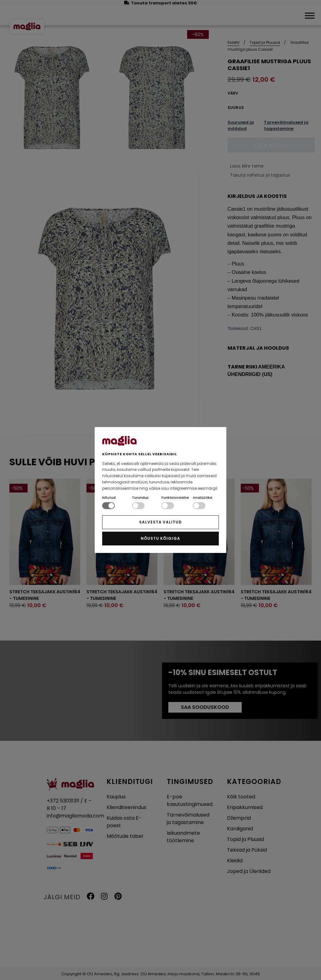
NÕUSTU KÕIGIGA (160, 538)
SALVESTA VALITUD (160, 522)
